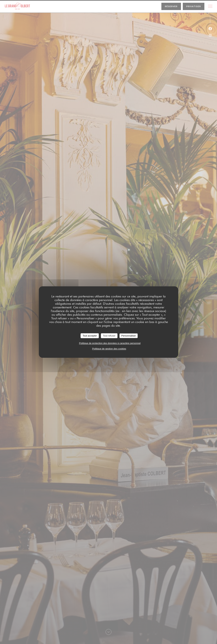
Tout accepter (90, 336)
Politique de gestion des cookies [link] (109, 349)
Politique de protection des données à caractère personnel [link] (110, 343)
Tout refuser (109, 336)
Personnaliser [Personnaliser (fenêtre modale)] (129, 336)
